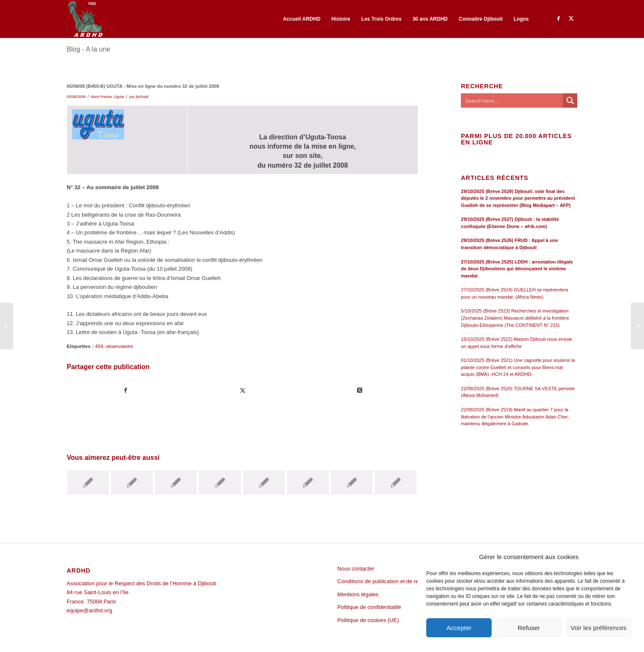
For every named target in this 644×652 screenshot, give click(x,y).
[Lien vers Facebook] (558, 19)
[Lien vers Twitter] (571, 19)
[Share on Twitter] (360, 390)
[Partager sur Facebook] (126, 390)
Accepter (459, 628)
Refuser (529, 628)
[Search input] (512, 101)
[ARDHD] (85, 19)
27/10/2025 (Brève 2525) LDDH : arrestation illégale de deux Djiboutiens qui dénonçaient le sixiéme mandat (517, 269)
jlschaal (142, 97)
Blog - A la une (88, 49)
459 (99, 346)
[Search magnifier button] (570, 101)
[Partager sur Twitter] (243, 390)
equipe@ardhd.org (89, 610)
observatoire (119, 346)
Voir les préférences (599, 628)
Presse (106, 97)
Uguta (119, 97)
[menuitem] (302, 19)
